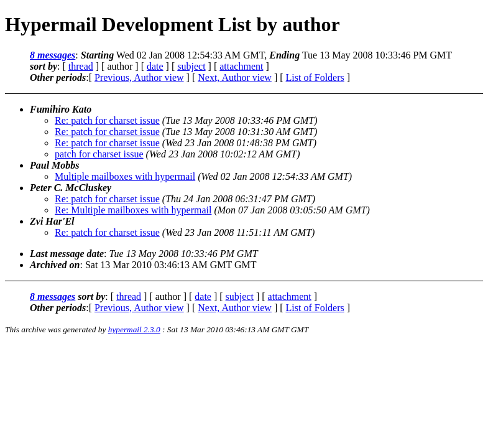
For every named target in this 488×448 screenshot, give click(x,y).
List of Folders (315, 77)
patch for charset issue (99, 154)
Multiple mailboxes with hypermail (125, 176)
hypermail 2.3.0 (134, 329)
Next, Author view (235, 77)
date (155, 66)
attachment (241, 66)
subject (191, 66)
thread (81, 66)
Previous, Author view (139, 77)
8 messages (53, 55)
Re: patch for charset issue (107, 120)
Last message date (67, 254)
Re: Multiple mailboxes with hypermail (133, 210)
